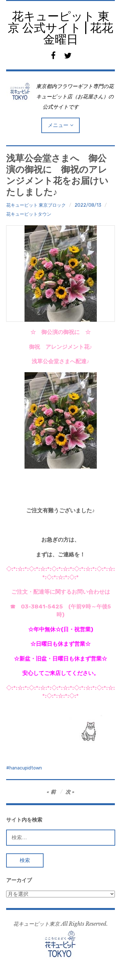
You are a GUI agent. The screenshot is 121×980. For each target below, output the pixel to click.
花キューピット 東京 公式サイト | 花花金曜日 (60, 28)
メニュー (58, 125)
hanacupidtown (26, 768)
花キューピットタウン (29, 214)
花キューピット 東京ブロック (36, 205)
